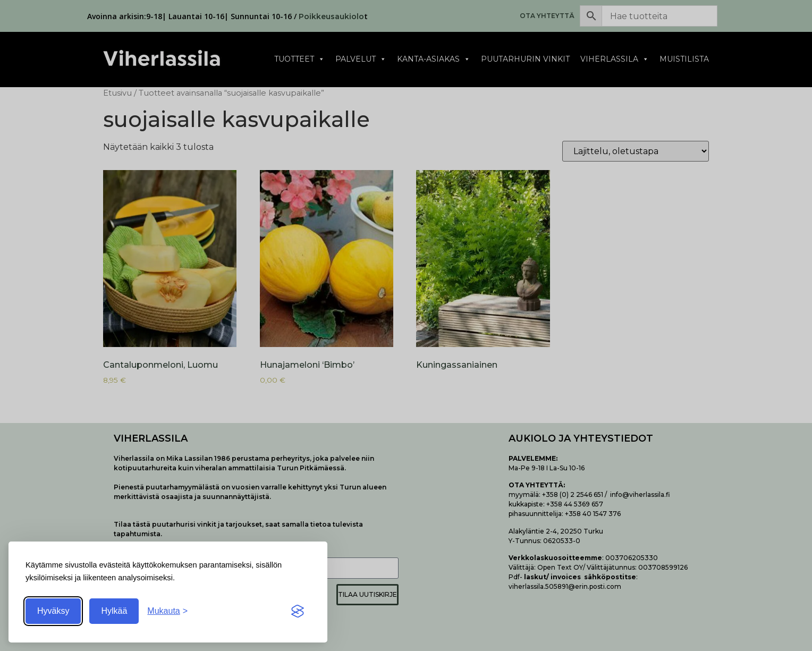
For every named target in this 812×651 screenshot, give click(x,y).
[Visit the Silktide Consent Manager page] (298, 611)
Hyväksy (53, 611)
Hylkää (114, 611)
